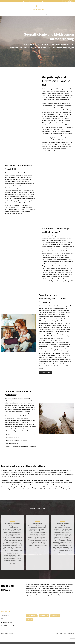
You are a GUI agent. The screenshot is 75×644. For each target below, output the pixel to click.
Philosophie (58, 15)
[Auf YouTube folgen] (73, 1)
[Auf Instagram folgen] (66, 1)
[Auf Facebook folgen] (63, 1)
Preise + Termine (38, 15)
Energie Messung (25, 15)
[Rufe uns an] (70, 1)
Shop (66, 15)
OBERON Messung (13, 15)
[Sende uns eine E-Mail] (68, 1)
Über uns (48, 15)
